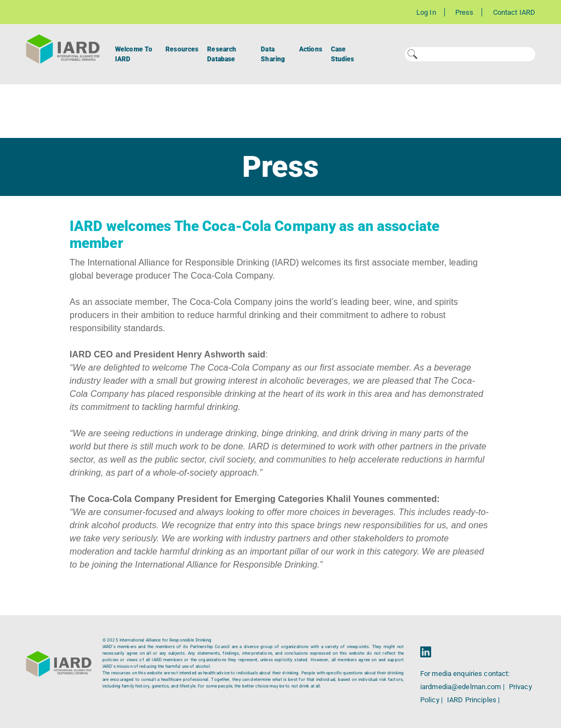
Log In (426, 12)
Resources (182, 49)
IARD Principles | (473, 700)
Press (465, 12)
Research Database (222, 54)
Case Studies (343, 54)
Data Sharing (273, 54)
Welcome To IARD (134, 54)
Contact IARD (514, 12)
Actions (311, 49)
